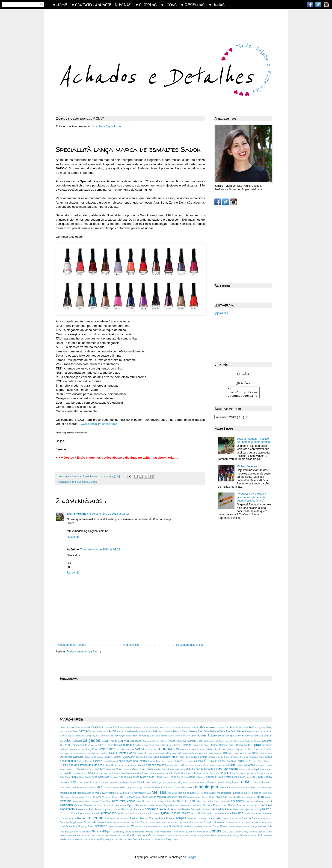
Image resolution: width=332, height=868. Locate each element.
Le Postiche (89, 782)
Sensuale (173, 822)
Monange (172, 797)
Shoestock (220, 822)
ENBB (269, 757)
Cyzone (81, 753)
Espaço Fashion (156, 761)
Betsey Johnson (264, 731)
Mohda (153, 797)
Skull (63, 826)
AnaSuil (221, 728)
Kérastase (104, 777)
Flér (183, 765)
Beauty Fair (196, 731)
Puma (137, 813)
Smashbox (72, 826)
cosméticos (108, 749)
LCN (80, 782)
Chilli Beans (127, 745)
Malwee (178, 788)
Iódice (152, 773)
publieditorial (126, 813)
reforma (64, 818)
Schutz (110, 822)
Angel (245, 728)
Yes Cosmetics (136, 839)
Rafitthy (203, 813)
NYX (267, 801)
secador (118, 822)
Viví (229, 835)
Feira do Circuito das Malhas (85, 765)
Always (187, 728)
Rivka (162, 818)
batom (157, 731)
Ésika (121, 761)
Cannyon (124, 741)
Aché (107, 728)
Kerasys (114, 777)
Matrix (111, 793)
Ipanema (160, 773)
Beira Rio (225, 731)
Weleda (268, 835)
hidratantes (209, 769)
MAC (100, 787)
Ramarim (227, 813)
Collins (232, 745)
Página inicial (131, 645)
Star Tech (163, 826)
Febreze (268, 761)
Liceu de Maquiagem (119, 782)
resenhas (98, 818)
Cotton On (151, 749)
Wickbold (89, 839)
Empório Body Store (219, 757)
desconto (187, 753)
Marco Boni (237, 788)
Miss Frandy (87, 797)
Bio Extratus (103, 736)
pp (261, 809)
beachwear (167, 731)
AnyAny (262, 728)
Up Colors (229, 832)
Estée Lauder (187, 761)
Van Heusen (75, 835)
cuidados (257, 749)
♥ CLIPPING (149, 5)
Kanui (76, 777)
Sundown (208, 826)
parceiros (266, 805)
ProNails (97, 813)
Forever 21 (200, 765)
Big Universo (74, 736)
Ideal (270, 769)
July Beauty (66, 777)
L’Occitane (190, 777)
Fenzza (122, 765)
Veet (93, 836)
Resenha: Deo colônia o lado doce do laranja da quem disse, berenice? (252, 500)
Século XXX (129, 822)
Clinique (187, 745)
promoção (86, 813)
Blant (136, 736)
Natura (260, 797)
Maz (149, 793)
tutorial (189, 832)
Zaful (158, 839)
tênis (269, 826)
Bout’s (222, 736)
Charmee (93, 745)
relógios (73, 818)
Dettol (206, 753)
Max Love (129, 793)
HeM (189, 769)
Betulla (64, 736)
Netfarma (66, 801)
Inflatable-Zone (127, 773)
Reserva (112, 818)
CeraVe (258, 741)
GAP (262, 765)
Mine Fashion (73, 797)
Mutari (213, 797)
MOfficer (143, 797)
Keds (95, 777)
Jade (218, 773)
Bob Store (191, 736)
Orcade (159, 805)
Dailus (113, 753)
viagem (143, 835)
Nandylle (232, 797)
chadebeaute (81, 745)
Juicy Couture (265, 773)
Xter (117, 839)
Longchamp (232, 782)
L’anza (166, 777)
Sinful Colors (243, 822)
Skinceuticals (266, 822)
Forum (223, 765)
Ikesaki (64, 773)
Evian (261, 761)
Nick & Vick (170, 801)
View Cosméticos (181, 836)
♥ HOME (62, 5)
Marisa (91, 793)
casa (173, 741)
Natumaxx (250, 797)
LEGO (98, 782)
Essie (177, 761)
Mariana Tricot (68, 793)
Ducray (118, 757)
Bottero (213, 736)
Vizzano (246, 835)
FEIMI (64, 765)
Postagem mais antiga (190, 645)
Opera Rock (135, 805)
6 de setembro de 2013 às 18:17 (109, 514)
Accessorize (81, 728)
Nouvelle (226, 801)
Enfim (88, 761)
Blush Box (180, 736)
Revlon (145, 818)
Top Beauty (118, 832)
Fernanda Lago (136, 765)
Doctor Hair (245, 753)
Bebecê (215, 731)
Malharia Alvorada (163, 787)
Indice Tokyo (102, 773)
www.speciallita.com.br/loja (99, 424)
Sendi (153, 822)
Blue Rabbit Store (165, 736)
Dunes (150, 757)
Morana (194, 797)
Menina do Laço (187, 793)
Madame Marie (112, 788)
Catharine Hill (212, 741)
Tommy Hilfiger (102, 832)
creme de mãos (189, 749)
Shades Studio (196, 822)
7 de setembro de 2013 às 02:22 (100, 550)
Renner (82, 818)
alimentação (177, 728)
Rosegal (171, 818)
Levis (105, 782)
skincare (254, 822)
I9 (266, 769)
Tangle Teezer (243, 826)
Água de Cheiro (141, 728)
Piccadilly (219, 809)
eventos (243, 761)
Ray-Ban (238, 813)
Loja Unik (205, 782)
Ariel (70, 731)
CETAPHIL (66, 745)
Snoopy (83, 826)
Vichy (152, 835)
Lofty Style (195, 782)
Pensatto (139, 809)
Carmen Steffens (161, 741)
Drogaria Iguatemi (104, 757)
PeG (131, 809)
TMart (82, 832)
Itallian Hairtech (188, 773)
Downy (269, 753)
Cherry (102, 745)
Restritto (135, 818)
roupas (182, 818)
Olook (124, 805)
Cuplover (65, 753)
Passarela (68, 809)
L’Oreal (200, 777)
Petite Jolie (167, 809)
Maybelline (140, 793)
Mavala (119, 793)
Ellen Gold (185, 757)
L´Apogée (209, 777)
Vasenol (86, 836)
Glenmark (111, 769)
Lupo (86, 788)
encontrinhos (68, 761)
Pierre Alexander (235, 809)
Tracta (163, 832)
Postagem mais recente (71, 645)
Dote (255, 753)
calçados (92, 740)
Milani (63, 797)
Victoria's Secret (164, 836)
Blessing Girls (148, 736)
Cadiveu (78, 741)
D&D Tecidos (102, 753)
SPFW (130, 826)
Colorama (242, 745)
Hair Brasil (147, 769)
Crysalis (240, 749)
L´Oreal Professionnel (228, 777)
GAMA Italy (253, 765)
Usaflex (262, 832)
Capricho (147, 741)
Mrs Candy (203, 797)
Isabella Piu (172, 773)
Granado (128, 769)
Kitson (136, 777)
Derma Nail (175, 753)
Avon (113, 731)
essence (169, 761)
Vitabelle (222, 836)
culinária (267, 749)
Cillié (163, 745)
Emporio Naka (257, 757)
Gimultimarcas (85, 769)
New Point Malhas (124, 801)
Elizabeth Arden (170, 757)
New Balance (93, 801)
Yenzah (123, 839)
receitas (248, 813)
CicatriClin (154, 745)
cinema (170, 745)
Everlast (253, 761)
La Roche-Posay (262, 777)
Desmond (197, 753)
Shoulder (231, 822)
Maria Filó (249, 787)
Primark (76, 813)
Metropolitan (210, 793)
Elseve (196, 757)
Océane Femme (84, 805)
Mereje (200, 793)
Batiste (149, 731)
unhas (94, 482)
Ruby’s (205, 818)
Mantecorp (188, 787)
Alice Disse (165, 728)
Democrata (154, 753)
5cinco (70, 727)
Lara (74, 782)
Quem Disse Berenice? (176, 813)
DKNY (225, 753)
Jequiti (225, 773)
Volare (254, 836)
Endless (81, 761)
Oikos (106, 805)
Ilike (71, 773)
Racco (194, 813)
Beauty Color (181, 731)
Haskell (158, 769)
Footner (190, 765)
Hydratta (259, 769)
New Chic (106, 801)
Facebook (310, 5)
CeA (231, 741)
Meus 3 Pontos (250, 793)
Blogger (191, 857)
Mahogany (126, 787)
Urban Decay (242, 832)
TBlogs (254, 826)
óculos (98, 805)
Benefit (242, 731)
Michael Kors (266, 793)
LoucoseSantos (261, 782)
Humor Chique (247, 769)
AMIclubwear (208, 727)
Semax (145, 822)
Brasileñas (248, 736)
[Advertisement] (144, 22)
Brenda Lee (262, 736)
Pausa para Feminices (110, 809)
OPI (145, 805)
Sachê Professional (232, 818)
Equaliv (96, 761)
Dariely (132, 753)
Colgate (224, 745)
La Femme (246, 777)
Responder (74, 537)
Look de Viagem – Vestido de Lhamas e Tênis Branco (253, 442)
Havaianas (169, 769)
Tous (157, 832)
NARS (241, 797)
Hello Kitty (181, 769)
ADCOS (115, 727)
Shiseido (209, 822)
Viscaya (201, 836)
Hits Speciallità (81, 482)
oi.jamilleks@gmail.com (106, 126)
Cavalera (224, 741)
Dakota (123, 753)
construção (75, 749)
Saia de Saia (250, 818)
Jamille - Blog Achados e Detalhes (91, 476)
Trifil (169, 832)
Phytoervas (207, 809)
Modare (134, 797)
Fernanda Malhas (156, 765)
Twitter (318, 5)
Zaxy (169, 839)
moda (125, 797)
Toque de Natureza (135, 832)
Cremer (201, 749)
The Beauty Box (70, 832)
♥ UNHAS (217, 5)
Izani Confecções (205, 773)
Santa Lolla (90, 822)
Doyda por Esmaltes (72, 757)
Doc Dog (234, 753)
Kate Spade (86, 777)
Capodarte (136, 741)
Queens (157, 813)
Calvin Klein (110, 741)
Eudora (209, 761)
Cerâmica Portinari (244, 741)
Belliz (234, 731)
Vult (261, 835)
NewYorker (152, 801)
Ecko (157, 757)
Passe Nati (82, 809)
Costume (130, 749)
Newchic (141, 801)
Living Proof (183, 782)
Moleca (162, 797)
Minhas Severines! (248, 469)
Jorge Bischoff (251, 773)
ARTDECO (85, 731)
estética (199, 761)
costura (140, 749)
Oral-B (151, 805)
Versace (100, 836)
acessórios (96, 727)
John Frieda (236, 773)
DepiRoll (164, 753)
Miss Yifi (98, 797)
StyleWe (198, 826)
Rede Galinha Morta (262, 813)
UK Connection (201, 832)
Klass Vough (148, 777)
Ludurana (77, 787)
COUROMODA (168, 749)
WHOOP (79, 839)
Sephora (183, 822)
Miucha (116, 797)
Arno (76, 731)
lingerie (161, 782)
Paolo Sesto (254, 805)
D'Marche (91, 753)
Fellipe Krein (111, 765)
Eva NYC (232, 761)
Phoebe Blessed (191, 809)
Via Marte (122, 836)
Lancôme (65, 782)
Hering (197, 769)
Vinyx (194, 836)
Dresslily (89, 757)
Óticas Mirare (181, 805)
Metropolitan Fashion (229, 793)
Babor (120, 731)
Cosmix (121, 749)
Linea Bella (151, 782)
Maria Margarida (264, 788)
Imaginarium (80, 773)
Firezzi (177, 765)
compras (255, 745)
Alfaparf (154, 727)
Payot (125, 809)
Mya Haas (222, 797)
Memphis (173, 793)
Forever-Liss (213, 765)
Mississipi (107, 797)
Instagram (326, 5)
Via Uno (133, 835)
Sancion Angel (68, 822)
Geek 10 (72, 769)
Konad (159, 777)
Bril (270, 736)
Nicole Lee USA (187, 801)
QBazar (144, 813)
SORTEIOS (101, 826)
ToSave (150, 832)
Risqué (154, 818)
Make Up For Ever (142, 788)
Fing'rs (170, 765)
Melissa (160, 792)
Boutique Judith (234, 736)
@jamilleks (221, 313)
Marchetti (225, 787)
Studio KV (189, 826)
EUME (219, 761)
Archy (269, 727)
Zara (163, 839)
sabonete (215, 818)
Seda (138, 822)
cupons (73, 753)
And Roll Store (234, 727)
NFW (161, 801)
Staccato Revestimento (147, 826)
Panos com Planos (225, 805)
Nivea (218, 801)
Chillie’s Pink (142, 745)
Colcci (215, 745)
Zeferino (176, 839)
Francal (232, 765)
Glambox (100, 769)
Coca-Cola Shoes (202, 745)
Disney (218, 753)
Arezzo (64, 731)
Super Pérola (221, 826)
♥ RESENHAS (195, 5)
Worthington (107, 839)
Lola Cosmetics (218, 782)
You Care (150, 839)
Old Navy (115, 805)
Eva (224, 761)
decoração (142, 753)
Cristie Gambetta (216, 749)
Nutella (249, 801)
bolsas (202, 735)
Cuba (248, 749)
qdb (151, 813)
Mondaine (184, 797)
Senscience (162, 822)
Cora (95, 749)
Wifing (97, 839)
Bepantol (251, 731)
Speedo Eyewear (117, 826)
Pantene (242, 805)
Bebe (207, 731)
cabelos (66, 741)
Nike (211, 801)
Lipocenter (171, 782)
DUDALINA (129, 757)
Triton (175, 832)
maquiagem (207, 787)
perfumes (152, 809)
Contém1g (87, 749)
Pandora (208, 805)
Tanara (232, 826)
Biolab (129, 736)
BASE (142, 731)
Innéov (138, 773)
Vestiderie (111, 835)
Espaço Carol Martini (136, 761)
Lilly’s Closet (137, 782)
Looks (245, 782)
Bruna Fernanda (77, 514)
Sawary (102, 822)
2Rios (63, 728)
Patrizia (94, 809)
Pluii (257, 809)
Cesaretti (267, 741)
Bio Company (89, 736)
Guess (136, 769)
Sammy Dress (265, 818)
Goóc (119, 769)
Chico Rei (113, 745)
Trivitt (182, 832)
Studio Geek (176, 826)
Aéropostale (126, 728)
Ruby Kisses (194, 818)
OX (191, 805)
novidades (238, 801)
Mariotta (82, 793)
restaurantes (123, 818)
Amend (195, 728)
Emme (204, 757)
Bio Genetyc (118, 736)
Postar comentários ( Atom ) (84, 652)
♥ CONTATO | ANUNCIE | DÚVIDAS (104, 5)
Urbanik (253, 832)
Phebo (178, 809)
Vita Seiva (211, 835)
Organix (168, 805)
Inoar (145, 773)
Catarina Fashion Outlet (190, 741)
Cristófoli (231, 749)
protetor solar (110, 813)
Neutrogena (79, 801)
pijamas (249, 809)
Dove (262, 753)
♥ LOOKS (171, 5)
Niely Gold (202, 801)
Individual (114, 773)
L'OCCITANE (177, 777)
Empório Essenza (240, 757)
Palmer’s (198, 805)
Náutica (268, 797)
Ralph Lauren (215, 813)
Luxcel (93, 788)
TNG (89, 832)
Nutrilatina (258, 801)
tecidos (262, 826)
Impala (91, 773)
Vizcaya (236, 836)
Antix (253, 727)
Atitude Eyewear (100, 731)
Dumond (141, 757)
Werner (71, 839)
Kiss (130, 777)
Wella (63, 839)
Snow (91, 826)
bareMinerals (131, 731)
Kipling (123, 777)
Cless (178, 745)
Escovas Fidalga (109, 761)
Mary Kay (101, 793)
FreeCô (242, 765)
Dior (212, 753)
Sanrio (80, 822)
